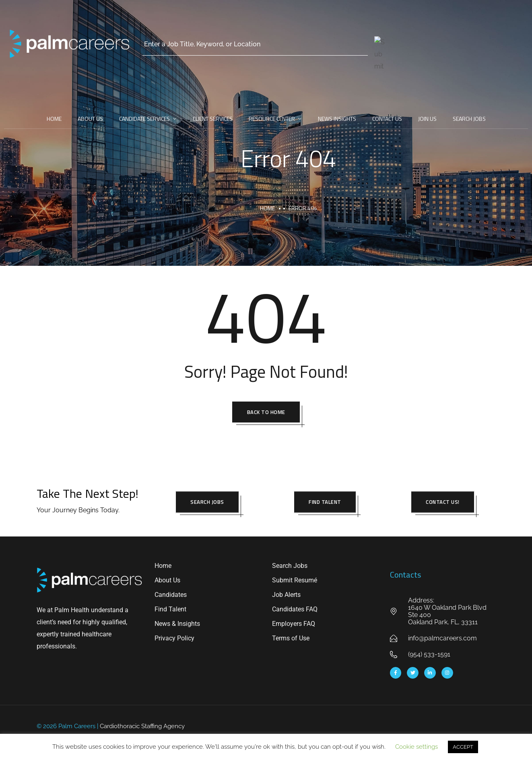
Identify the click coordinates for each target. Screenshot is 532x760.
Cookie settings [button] (417, 747)
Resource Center (272, 119)
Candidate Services (144, 119)
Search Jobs (469, 119)
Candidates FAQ (295, 610)
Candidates (171, 596)
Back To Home (266, 412)
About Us (90, 119)
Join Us (427, 119)
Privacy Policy (174, 639)
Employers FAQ (294, 625)
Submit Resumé (295, 581)
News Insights (337, 119)
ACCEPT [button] (463, 747)
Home (54, 119)
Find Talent (170, 610)
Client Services (213, 119)
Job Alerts (286, 596)
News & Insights (177, 625)
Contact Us (387, 119)
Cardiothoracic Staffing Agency (142, 727)
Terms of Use (291, 639)
